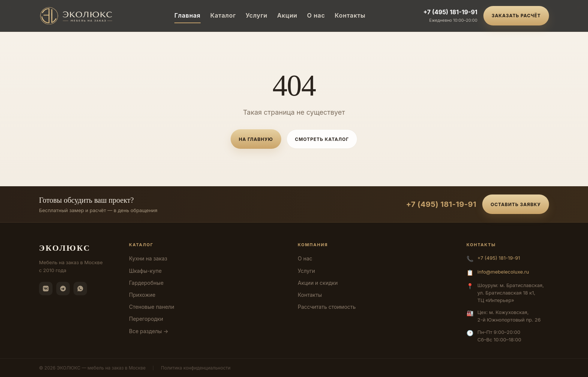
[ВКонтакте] (46, 289)
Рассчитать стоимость (327, 307)
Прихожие (142, 295)
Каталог (223, 15)
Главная (187, 15)
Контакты (350, 15)
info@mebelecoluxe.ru (503, 272)
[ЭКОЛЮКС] (78, 16)
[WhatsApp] (80, 289)
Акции (287, 15)
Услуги (256, 15)
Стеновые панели (151, 307)
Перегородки (146, 319)
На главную (256, 139)
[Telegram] (63, 289)
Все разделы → (149, 331)
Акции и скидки (318, 283)
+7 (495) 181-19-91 (450, 12)
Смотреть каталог (322, 139)
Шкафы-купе (145, 271)
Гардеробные (146, 283)
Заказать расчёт (516, 16)
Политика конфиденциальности (196, 368)
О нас (316, 15)
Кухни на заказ (148, 258)
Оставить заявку (516, 204)
